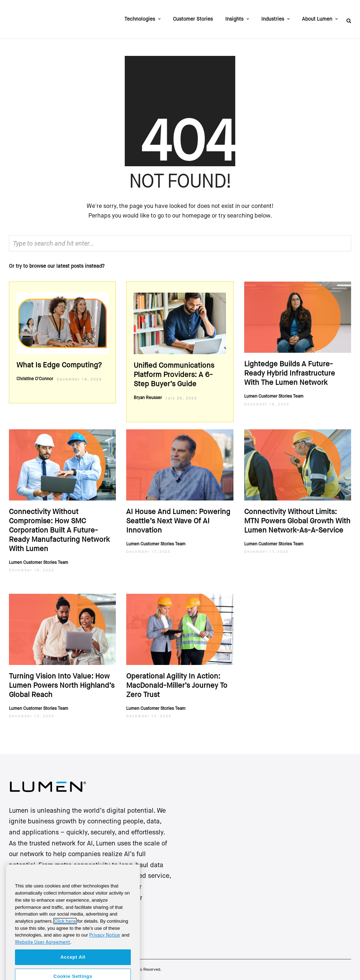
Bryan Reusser (148, 398)
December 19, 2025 (267, 404)
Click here (65, 932)
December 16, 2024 (79, 379)
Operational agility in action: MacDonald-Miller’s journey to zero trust (177, 686)
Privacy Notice (105, 946)
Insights (234, 19)
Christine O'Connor (35, 379)
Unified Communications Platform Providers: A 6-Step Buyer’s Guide (174, 375)
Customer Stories (193, 19)
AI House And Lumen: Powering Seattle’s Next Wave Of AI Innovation (178, 521)
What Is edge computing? (59, 365)
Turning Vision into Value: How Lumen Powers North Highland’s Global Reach (62, 686)
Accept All (73, 968)
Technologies (140, 19)
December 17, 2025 (148, 552)
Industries (273, 19)
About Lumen (317, 19)
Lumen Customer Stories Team (274, 397)
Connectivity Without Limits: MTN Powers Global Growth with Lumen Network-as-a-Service (297, 521)
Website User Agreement (43, 953)
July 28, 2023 (181, 398)
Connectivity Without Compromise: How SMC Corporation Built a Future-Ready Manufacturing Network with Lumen (59, 531)
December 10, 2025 (32, 716)
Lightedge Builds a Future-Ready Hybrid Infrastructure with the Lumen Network (290, 374)
